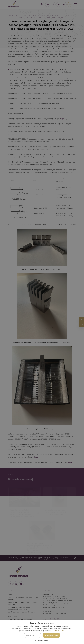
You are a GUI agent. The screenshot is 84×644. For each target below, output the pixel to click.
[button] (42, 640)
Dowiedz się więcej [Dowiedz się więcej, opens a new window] (59, 631)
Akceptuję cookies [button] (51, 635)
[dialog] (42, 632)
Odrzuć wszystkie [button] (33, 635)
